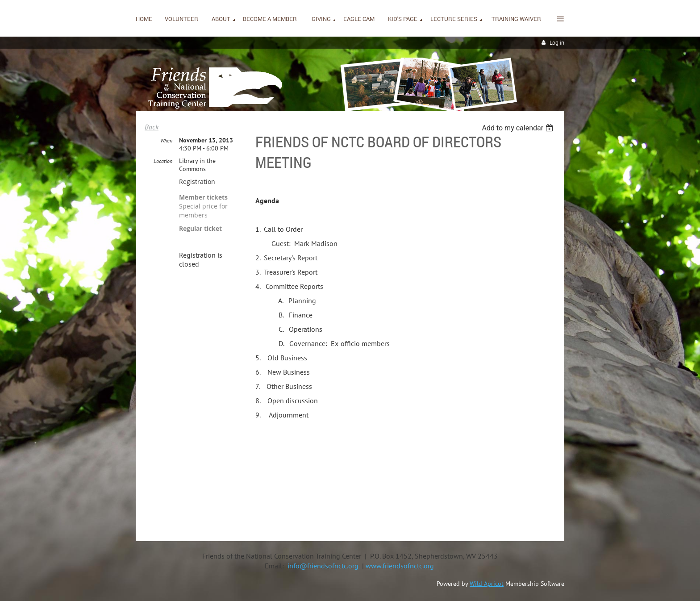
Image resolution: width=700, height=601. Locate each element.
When (166, 140)
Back (152, 127)
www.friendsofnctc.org (400, 566)
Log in (557, 43)
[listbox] (519, 128)
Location (163, 161)
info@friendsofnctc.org (323, 566)
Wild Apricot (487, 584)
